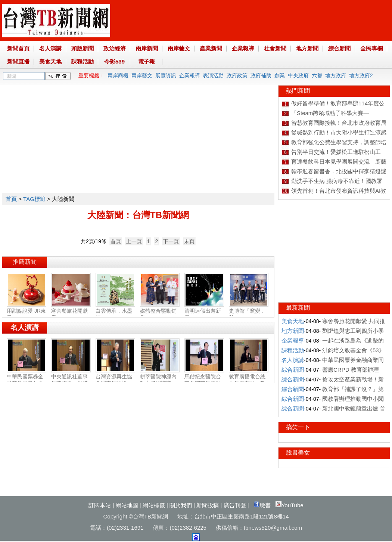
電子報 (147, 61)
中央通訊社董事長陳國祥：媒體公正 (71, 380)
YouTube (290, 505)
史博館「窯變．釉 (249, 311)
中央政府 (298, 75)
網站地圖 (127, 505)
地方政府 (336, 75)
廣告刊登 (235, 505)
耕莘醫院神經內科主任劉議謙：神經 (160, 380)
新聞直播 (18, 61)
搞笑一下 (298, 427)
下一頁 (171, 241)
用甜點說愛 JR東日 (27, 311)
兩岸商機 (118, 75)
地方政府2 (361, 75)
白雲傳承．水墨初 (115, 311)
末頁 (189, 241)
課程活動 (83, 61)
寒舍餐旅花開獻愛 (71, 311)
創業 (280, 75)
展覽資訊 (166, 75)
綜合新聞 (339, 48)
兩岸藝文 (179, 48)
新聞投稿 (208, 505)
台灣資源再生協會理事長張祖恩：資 (115, 380)
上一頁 (134, 241)
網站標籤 (154, 505)
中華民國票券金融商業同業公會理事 (27, 380)
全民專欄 (371, 48)
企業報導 (243, 48)
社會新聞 (275, 48)
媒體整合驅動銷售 (160, 311)
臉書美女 (298, 453)
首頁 (11, 199)
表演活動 (213, 75)
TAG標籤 (34, 199)
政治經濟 (115, 48)
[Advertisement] (134, 137)
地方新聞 (307, 48)
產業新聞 (211, 48)
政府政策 (237, 75)
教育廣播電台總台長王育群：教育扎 (249, 380)
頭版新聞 (83, 48)
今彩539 (114, 61)
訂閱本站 (100, 505)
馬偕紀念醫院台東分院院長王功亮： (204, 380)
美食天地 (50, 61)
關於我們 (181, 505)
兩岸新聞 (147, 48)
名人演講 (50, 48)
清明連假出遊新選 (204, 311)
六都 (317, 75)
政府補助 (261, 75)
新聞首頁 (18, 48)
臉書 (262, 505)
